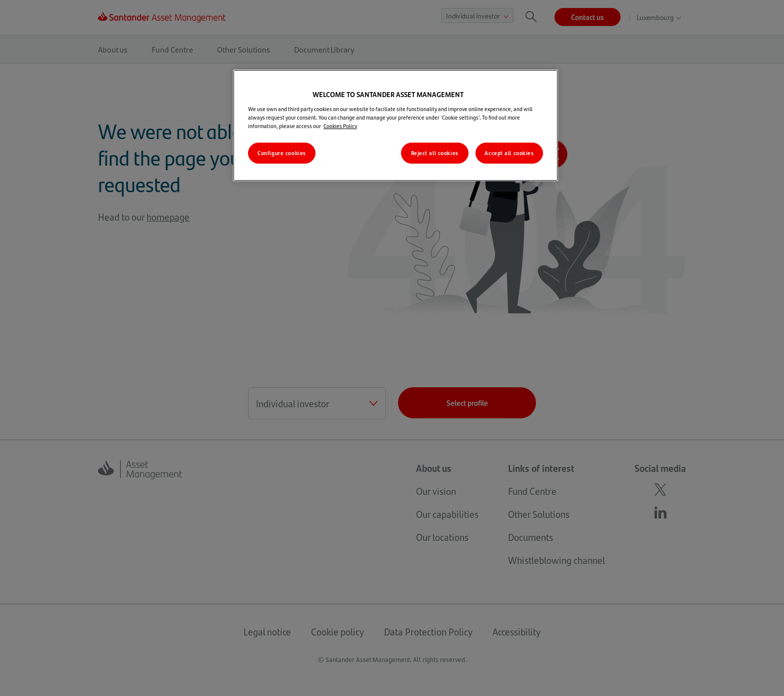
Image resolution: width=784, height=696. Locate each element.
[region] (395, 125)
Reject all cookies (435, 153)
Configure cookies (282, 153)
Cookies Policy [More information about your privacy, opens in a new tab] (340, 126)
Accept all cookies (509, 153)
